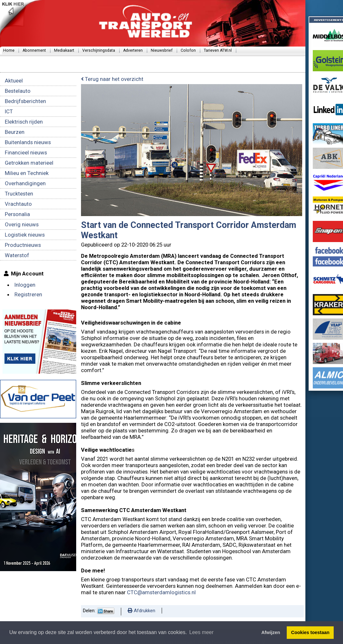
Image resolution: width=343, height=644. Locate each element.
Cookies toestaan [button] (310, 632)
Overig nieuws (22, 224)
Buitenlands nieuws (28, 142)
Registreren (28, 294)
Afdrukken (141, 611)
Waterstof (17, 255)
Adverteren (133, 50)
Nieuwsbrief (162, 50)
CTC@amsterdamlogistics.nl (161, 592)
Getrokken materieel (29, 163)
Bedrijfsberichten (25, 101)
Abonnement (34, 50)
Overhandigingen (25, 183)
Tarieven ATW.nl (218, 50)
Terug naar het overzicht (112, 79)
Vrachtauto (18, 204)
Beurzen (15, 132)
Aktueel (14, 81)
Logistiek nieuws (25, 235)
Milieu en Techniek (27, 173)
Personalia (17, 214)
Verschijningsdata (99, 50)
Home (9, 50)
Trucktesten (19, 194)
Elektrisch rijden (24, 122)
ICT (9, 111)
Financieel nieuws (26, 152)
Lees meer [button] (202, 632)
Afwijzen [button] (271, 632)
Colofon (188, 50)
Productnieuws (23, 245)
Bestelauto (18, 91)
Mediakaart (64, 50)
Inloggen (25, 285)
